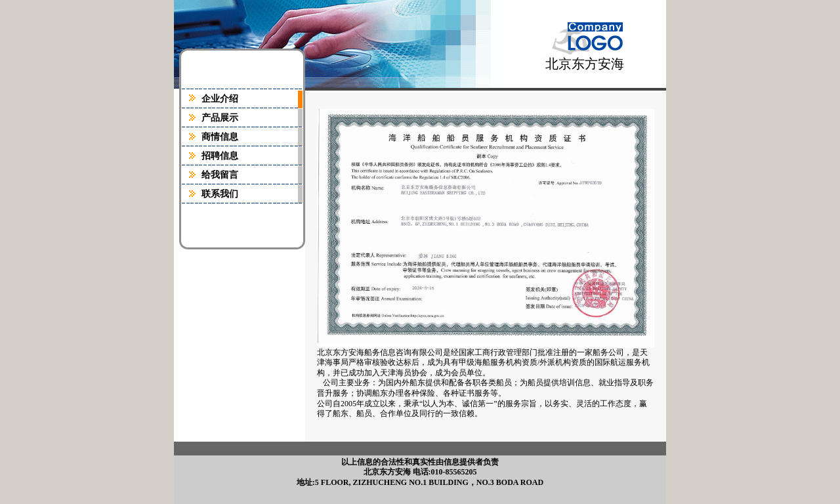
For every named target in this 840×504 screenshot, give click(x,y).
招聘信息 (220, 156)
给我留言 (220, 175)
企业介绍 (220, 99)
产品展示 (220, 118)
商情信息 (220, 137)
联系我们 (220, 194)
